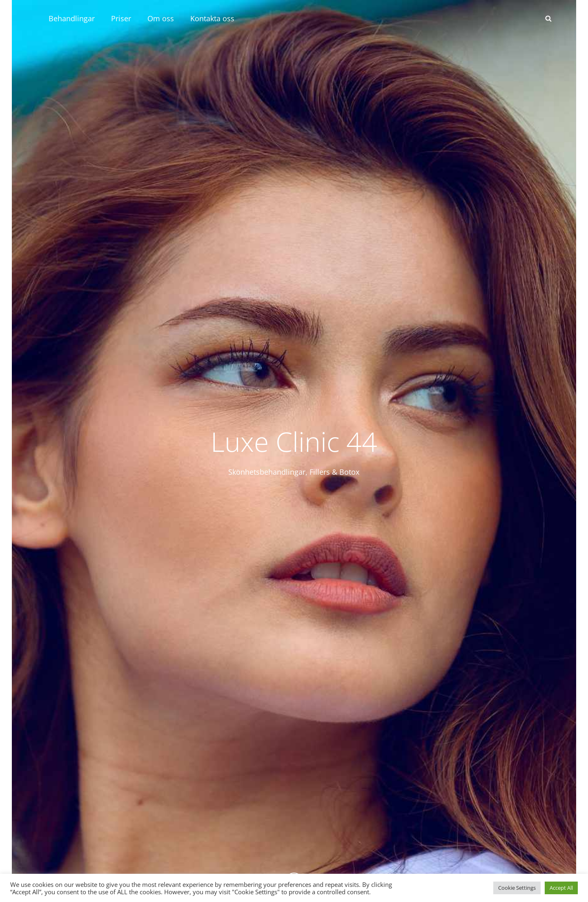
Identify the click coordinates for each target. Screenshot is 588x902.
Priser (121, 18)
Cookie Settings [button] (517, 888)
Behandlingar (72, 18)
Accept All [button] (561, 888)
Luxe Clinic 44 (294, 441)
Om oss (161, 18)
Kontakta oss (212, 18)
